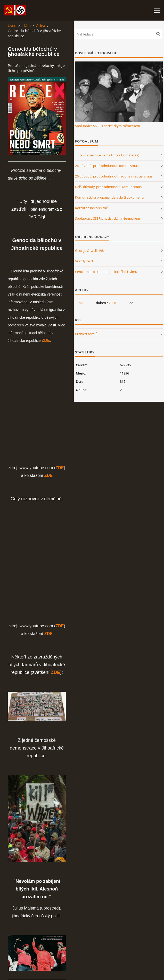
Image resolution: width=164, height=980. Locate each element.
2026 (112, 303)
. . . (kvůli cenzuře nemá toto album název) (107, 155)
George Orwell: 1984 (90, 251)
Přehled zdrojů (86, 334)
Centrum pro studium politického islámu (106, 272)
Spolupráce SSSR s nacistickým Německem (108, 126)
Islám (26, 26)
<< (81, 303)
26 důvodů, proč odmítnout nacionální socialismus (114, 176)
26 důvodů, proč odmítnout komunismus (107, 166)
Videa (40, 26)
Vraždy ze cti (85, 261)
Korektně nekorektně (91, 208)
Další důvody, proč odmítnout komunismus (108, 187)
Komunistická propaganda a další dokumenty (110, 197)
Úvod (12, 26)
